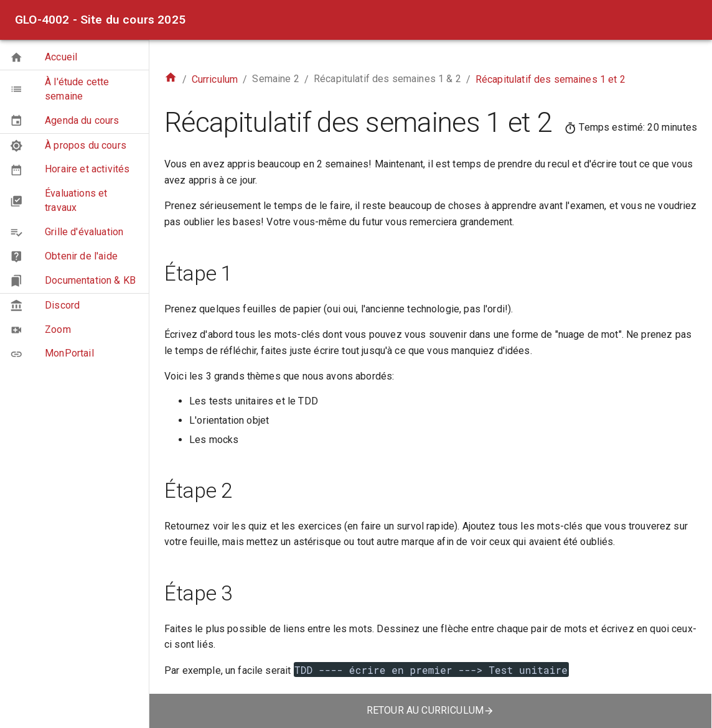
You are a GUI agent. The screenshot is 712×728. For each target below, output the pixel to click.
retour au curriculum (431, 710)
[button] (74, 58)
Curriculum (215, 79)
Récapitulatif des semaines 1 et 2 (550, 79)
